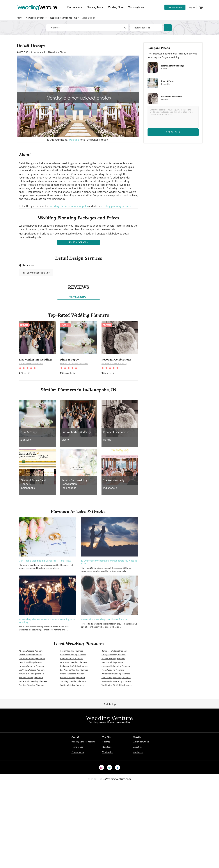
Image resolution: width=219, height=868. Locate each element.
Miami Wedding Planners (113, 672)
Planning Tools (95, 7)
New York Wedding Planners (32, 675)
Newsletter (107, 749)
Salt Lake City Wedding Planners (116, 679)
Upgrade (74, 140)
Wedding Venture (110, 720)
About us (137, 749)
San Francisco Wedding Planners (116, 683)
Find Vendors (75, 7)
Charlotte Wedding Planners (73, 656)
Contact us (138, 754)
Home (20, 18)
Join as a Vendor (175, 7)
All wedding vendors (36, 18)
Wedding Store (117, 7)
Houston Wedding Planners (31, 668)
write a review (78, 298)
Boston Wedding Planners (31, 656)
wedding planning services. (116, 206)
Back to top (110, 706)
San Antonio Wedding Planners (33, 683)
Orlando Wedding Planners (72, 675)
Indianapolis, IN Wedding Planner (51, 52)
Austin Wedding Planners (72, 653)
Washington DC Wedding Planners (117, 687)
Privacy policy (78, 754)
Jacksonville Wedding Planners (116, 668)
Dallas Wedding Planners (71, 660)
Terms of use (77, 749)
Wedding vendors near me (83, 743)
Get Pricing (173, 132)
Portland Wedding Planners (73, 679)
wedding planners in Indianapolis (69, 206)
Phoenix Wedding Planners (31, 679)
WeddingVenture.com (118, 780)
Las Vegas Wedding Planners (32, 672)
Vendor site (108, 754)
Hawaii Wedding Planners (113, 664)
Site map (106, 743)
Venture (37, 7)
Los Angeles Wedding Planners (74, 672)
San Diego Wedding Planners (73, 683)
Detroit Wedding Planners (31, 664)
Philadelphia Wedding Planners (116, 675)
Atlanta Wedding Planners (31, 653)
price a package (78, 242)
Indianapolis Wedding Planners (74, 668)
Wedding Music (138, 7)
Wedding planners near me (64, 18)
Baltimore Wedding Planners (114, 653)
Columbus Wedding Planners (32, 660)
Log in (191, 7)
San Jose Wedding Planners (31, 687)
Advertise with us (141, 743)
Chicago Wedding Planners (114, 656)
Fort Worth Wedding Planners (74, 664)
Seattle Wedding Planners (72, 687)
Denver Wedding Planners (113, 660)
